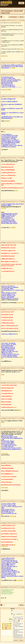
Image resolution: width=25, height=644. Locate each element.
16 (2, 463)
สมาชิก (21, 3)
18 (2, 523)
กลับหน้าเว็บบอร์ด (13, 17)
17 (2, 501)
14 (2, 418)
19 (2, 556)
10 (2, 310)
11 (2, 341)
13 (2, 383)
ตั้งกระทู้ (21, 17)
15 (2, 429)
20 (2, 587)
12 (2, 368)
